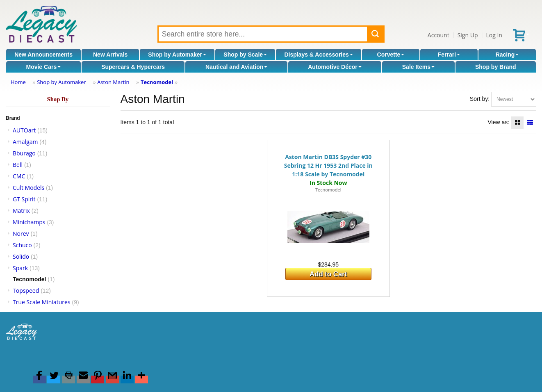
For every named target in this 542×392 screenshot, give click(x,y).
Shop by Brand (496, 67)
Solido (21, 256)
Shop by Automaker (177, 55)
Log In (494, 35)
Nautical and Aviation (236, 67)
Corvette (391, 55)
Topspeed (26, 291)
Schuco (22, 245)
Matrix (21, 211)
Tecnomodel (157, 82)
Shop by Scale (245, 55)
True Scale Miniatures (42, 302)
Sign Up (468, 35)
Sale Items (418, 67)
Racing (507, 55)
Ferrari (449, 55)
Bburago (24, 153)
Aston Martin (113, 82)
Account (438, 35)
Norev (21, 234)
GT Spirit (24, 199)
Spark (20, 268)
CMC (19, 176)
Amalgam (25, 142)
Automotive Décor (335, 67)
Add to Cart (328, 274)
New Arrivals (110, 55)
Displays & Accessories (318, 55)
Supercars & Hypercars (133, 67)
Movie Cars (43, 67)
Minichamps (29, 222)
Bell (18, 165)
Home (18, 82)
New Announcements (43, 55)
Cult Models (28, 188)
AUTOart (24, 130)
